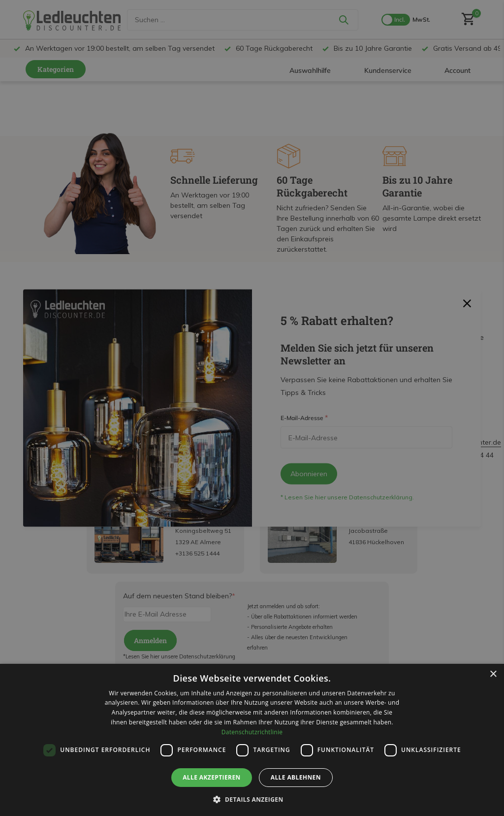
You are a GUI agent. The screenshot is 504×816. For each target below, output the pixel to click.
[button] (252, 799)
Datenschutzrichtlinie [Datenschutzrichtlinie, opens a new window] (252, 732)
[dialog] (252, 740)
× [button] (493, 674)
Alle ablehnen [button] (296, 777)
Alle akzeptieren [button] (212, 777)
